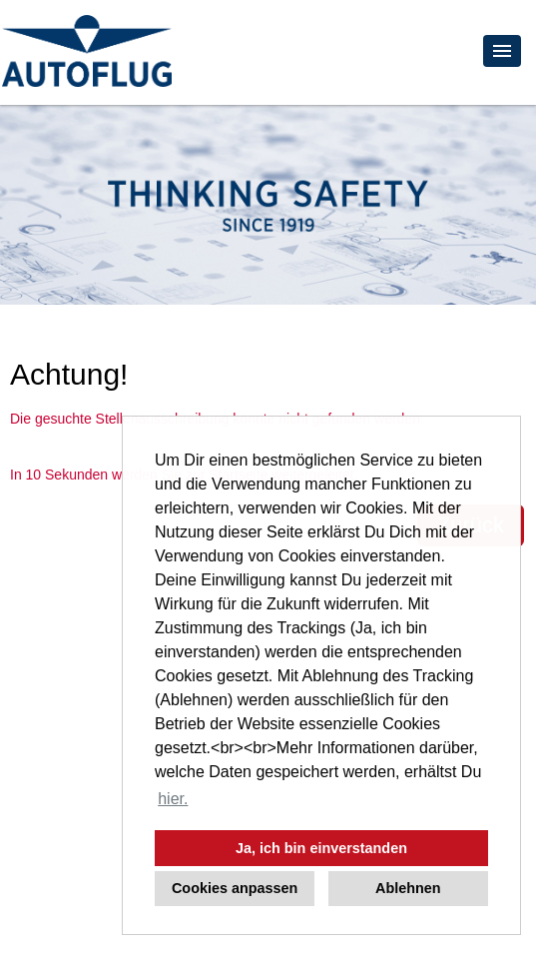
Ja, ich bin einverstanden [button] (321, 848)
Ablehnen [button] (408, 888)
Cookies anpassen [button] (235, 888)
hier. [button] (173, 799)
